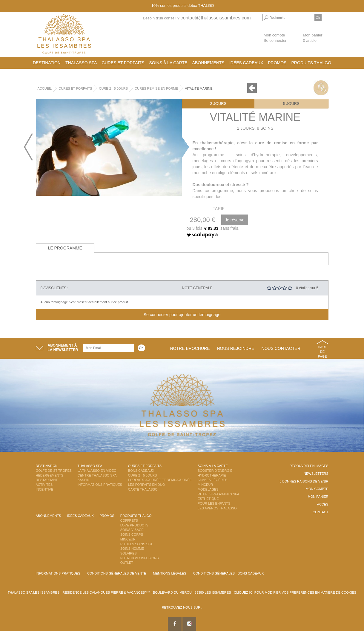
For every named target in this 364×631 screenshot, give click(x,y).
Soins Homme (132, 549)
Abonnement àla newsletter (63, 348)
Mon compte (274, 35)
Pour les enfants (214, 503)
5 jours (291, 104)
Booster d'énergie (215, 471)
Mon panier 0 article (312, 38)
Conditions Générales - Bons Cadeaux (229, 573)
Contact (320, 512)
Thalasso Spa (81, 63)
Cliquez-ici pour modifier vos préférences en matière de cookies (295, 592)
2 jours (218, 104)
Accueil (45, 88)
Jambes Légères (212, 480)
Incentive (45, 489)
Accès (323, 504)
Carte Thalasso (143, 489)
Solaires (129, 553)
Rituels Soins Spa (136, 544)
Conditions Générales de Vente (117, 573)
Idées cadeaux (246, 63)
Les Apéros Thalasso (217, 508)
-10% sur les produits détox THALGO (182, 6)
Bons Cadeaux (141, 471)
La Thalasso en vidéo (97, 471)
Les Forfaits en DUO (146, 485)
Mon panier (318, 497)
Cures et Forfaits (123, 63)
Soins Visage (132, 530)
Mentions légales (169, 573)
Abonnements (208, 63)
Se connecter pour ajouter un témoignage (182, 315)
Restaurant (47, 480)
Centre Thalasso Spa (97, 475)
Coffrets (129, 520)
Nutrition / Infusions (140, 558)
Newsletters (316, 474)
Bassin (84, 480)
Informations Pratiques (100, 485)
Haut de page (322, 352)
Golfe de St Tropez (54, 471)
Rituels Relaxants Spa (218, 494)
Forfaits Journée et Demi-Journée (160, 480)
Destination (47, 63)
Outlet (127, 563)
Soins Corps (132, 534)
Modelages (208, 489)
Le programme (65, 248)
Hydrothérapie (212, 475)
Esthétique (208, 499)
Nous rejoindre (235, 348)
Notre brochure (190, 348)
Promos (277, 63)
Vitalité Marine (199, 88)
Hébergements (50, 475)
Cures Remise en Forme (156, 88)
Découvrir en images (309, 466)
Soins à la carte (168, 63)
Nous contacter (281, 348)
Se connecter (275, 40)
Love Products (134, 525)
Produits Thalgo (311, 63)
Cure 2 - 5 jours (113, 88)
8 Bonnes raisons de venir (304, 481)
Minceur (205, 485)
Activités (44, 485)
